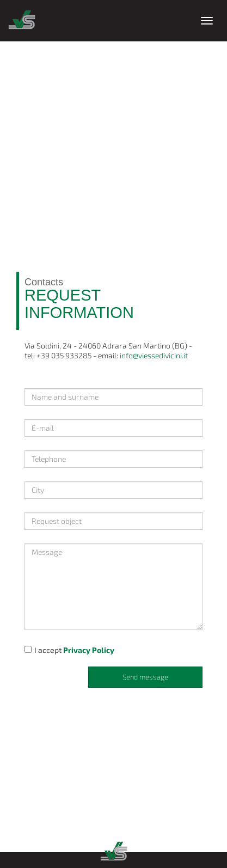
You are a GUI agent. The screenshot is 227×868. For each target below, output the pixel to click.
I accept (69, 650)
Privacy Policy (89, 650)
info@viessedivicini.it (154, 355)
